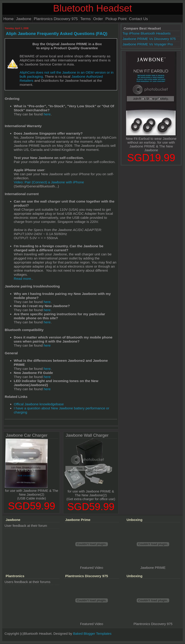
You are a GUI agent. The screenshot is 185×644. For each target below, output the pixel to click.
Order (98, 19)
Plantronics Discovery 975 (56, 19)
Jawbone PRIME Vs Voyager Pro (148, 44)
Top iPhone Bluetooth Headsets (147, 33)
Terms (86, 19)
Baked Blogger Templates (92, 633)
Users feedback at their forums (27, 582)
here (47, 114)
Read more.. (23, 279)
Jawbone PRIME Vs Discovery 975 (149, 39)
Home (8, 19)
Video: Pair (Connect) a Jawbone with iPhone (49, 182)
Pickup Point (116, 19)
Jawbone (24, 19)
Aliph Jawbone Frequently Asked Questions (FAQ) (57, 34)
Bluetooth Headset (92, 8)
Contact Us (139, 19)
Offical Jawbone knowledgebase (39, 404)
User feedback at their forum (26, 526)
